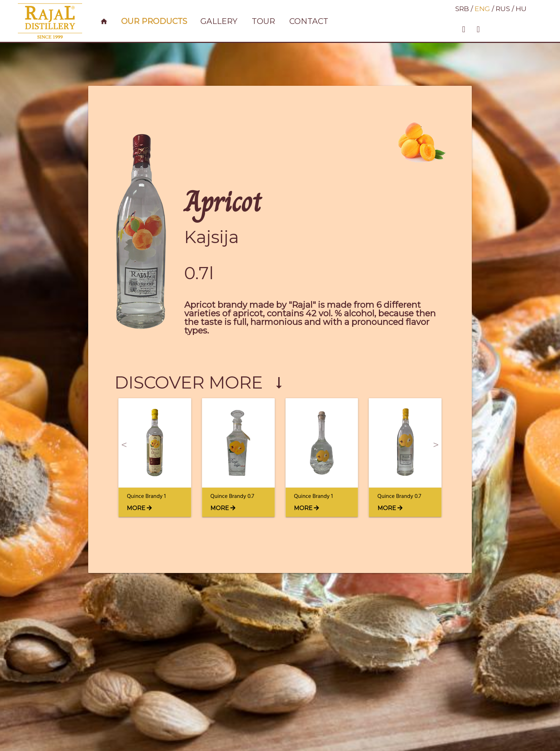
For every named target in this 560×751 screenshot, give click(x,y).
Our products (154, 21)
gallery (219, 21)
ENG (482, 9)
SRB (462, 9)
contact (309, 21)
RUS (503, 9)
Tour (263, 21)
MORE (139, 508)
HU (521, 9)
